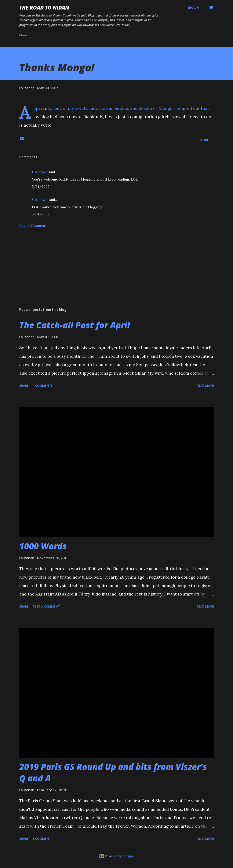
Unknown (40, 172)
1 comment (42, 839)
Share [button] (204, 140)
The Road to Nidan (44, 8)
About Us (47, 35)
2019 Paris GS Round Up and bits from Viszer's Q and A (113, 772)
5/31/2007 (41, 186)
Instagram (74, 35)
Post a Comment (33, 225)
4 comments (43, 385)
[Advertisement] (117, 271)
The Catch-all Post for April (75, 325)
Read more (205, 385)
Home (24, 35)
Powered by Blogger (117, 856)
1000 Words (43, 546)
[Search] (193, 8)
